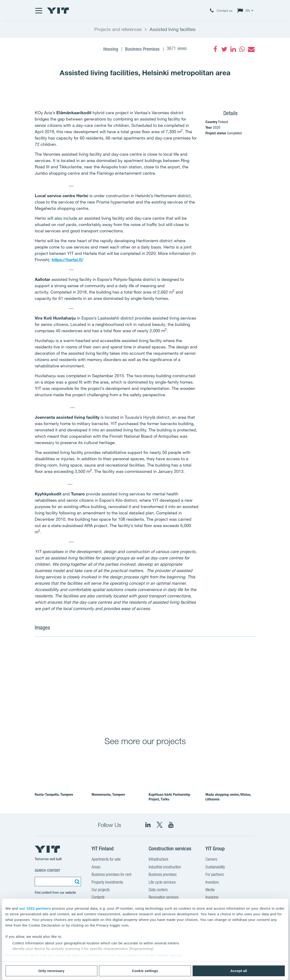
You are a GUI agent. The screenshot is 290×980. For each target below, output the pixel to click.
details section (169, 955)
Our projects (101, 890)
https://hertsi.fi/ (68, 260)
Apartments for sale (106, 860)
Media (210, 890)
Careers (211, 860)
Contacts (98, 898)
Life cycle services (162, 883)
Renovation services (164, 898)
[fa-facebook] (215, 49)
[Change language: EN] (246, 11)
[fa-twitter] (224, 49)
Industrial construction (165, 867)
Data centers (158, 890)
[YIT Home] (58, 11)
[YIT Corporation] (171, 825)
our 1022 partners (35, 908)
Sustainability (215, 867)
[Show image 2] (211, 670)
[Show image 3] (189, 710)
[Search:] (76, 882)
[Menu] (39, 11)
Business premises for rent (111, 875)
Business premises (163, 875)
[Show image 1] (101, 683)
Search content (47, 870)
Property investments (107, 883)
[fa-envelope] (251, 49)
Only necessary (51, 971)
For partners (215, 875)
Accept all (239, 971)
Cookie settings (145, 971)
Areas (96, 867)
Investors (212, 883)
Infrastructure (159, 860)
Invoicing (212, 898)
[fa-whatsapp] (242, 49)
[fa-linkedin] (233, 49)
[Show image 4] (233, 710)
